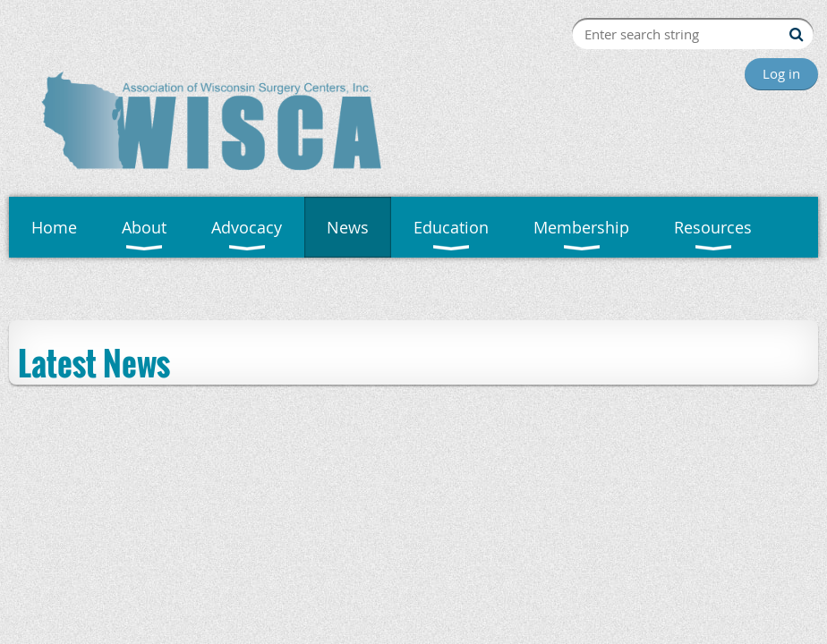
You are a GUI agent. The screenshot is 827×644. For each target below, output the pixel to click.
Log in (781, 73)
